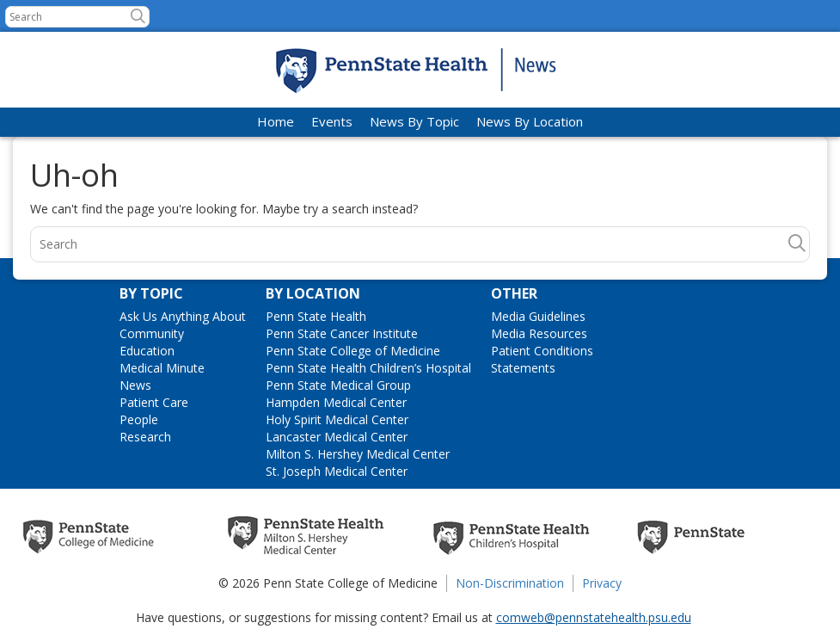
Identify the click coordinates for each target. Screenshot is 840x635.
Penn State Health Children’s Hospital (368, 368)
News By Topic (414, 121)
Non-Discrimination (510, 583)
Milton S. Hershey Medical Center (358, 454)
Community (152, 333)
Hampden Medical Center (336, 402)
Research (145, 437)
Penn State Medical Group (338, 385)
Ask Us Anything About (183, 316)
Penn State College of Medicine (353, 351)
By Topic (151, 293)
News (135, 385)
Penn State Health (316, 316)
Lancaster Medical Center (337, 437)
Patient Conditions (542, 351)
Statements (523, 368)
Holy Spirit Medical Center (337, 419)
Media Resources (539, 333)
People (139, 419)
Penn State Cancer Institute (342, 333)
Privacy (602, 583)
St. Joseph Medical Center (337, 471)
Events (332, 121)
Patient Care (154, 402)
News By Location (530, 121)
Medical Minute (162, 368)
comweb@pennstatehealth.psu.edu (594, 617)
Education (147, 351)
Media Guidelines (538, 316)
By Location (313, 293)
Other (514, 293)
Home (276, 121)
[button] (138, 16)
